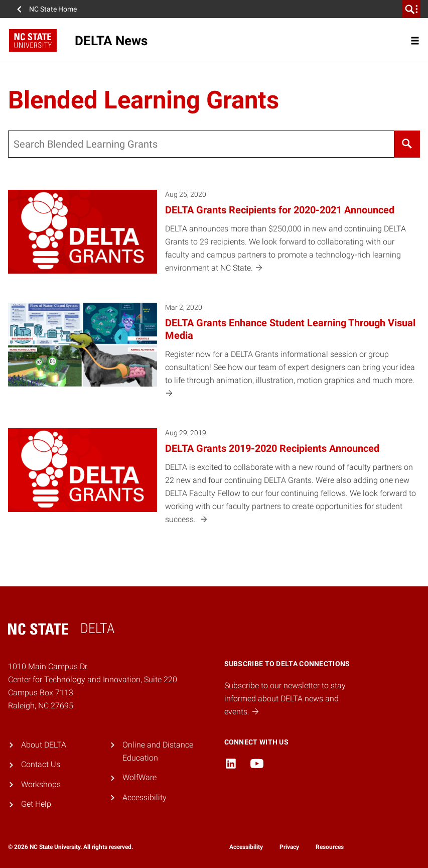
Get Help (36, 804)
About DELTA (44, 745)
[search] (411, 9)
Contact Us (41, 764)
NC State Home (53, 9)
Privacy (289, 847)
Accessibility (145, 797)
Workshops (41, 784)
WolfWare (139, 777)
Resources (330, 847)
